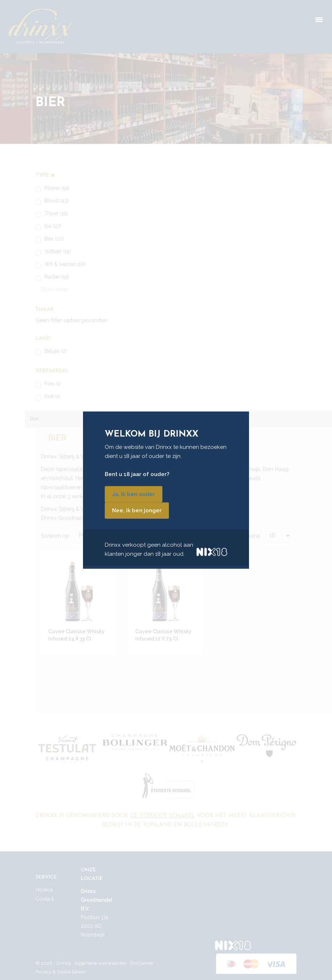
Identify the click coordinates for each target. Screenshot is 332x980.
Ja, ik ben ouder (134, 494)
